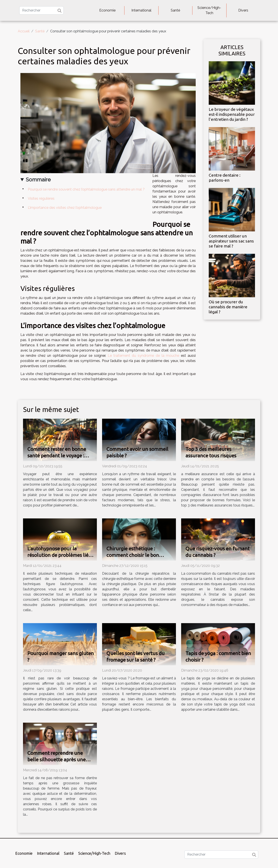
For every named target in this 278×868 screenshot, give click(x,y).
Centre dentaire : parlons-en (225, 178)
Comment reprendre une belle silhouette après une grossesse (56, 759)
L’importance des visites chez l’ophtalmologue (65, 208)
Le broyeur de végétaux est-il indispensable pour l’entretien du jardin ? (232, 114)
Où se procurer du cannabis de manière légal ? (228, 307)
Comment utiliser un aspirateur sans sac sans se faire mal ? (231, 241)
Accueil (24, 31)
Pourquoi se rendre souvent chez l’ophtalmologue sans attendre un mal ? (86, 189)
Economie (107, 10)
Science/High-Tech (209, 10)
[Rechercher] (41, 10)
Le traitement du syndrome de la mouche (144, 356)
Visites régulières (41, 198)
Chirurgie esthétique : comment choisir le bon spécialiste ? (133, 555)
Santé (175, 10)
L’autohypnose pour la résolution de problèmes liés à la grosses (61, 555)
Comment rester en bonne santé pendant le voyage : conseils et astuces (57, 456)
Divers (243, 10)
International (141, 10)
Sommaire (38, 180)
